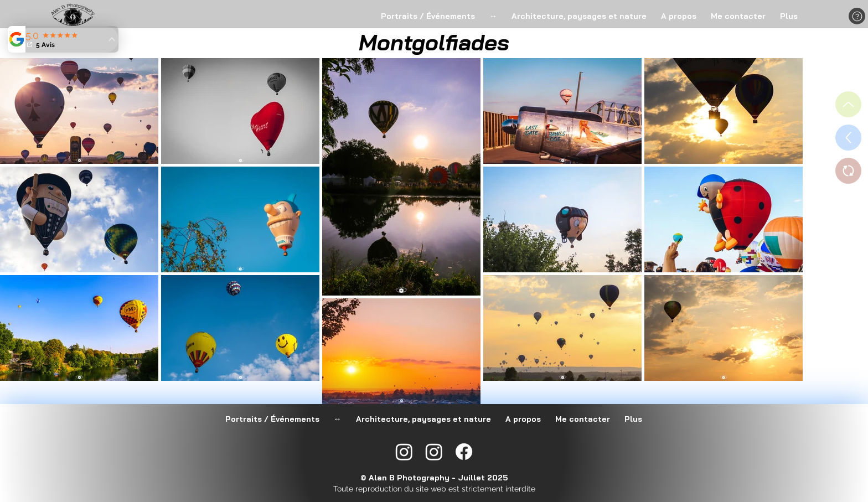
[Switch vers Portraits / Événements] (848, 171)
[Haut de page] (848, 104)
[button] (857, 16)
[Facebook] (464, 452)
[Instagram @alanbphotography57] (434, 452)
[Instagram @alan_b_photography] (404, 452)
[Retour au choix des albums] (848, 138)
